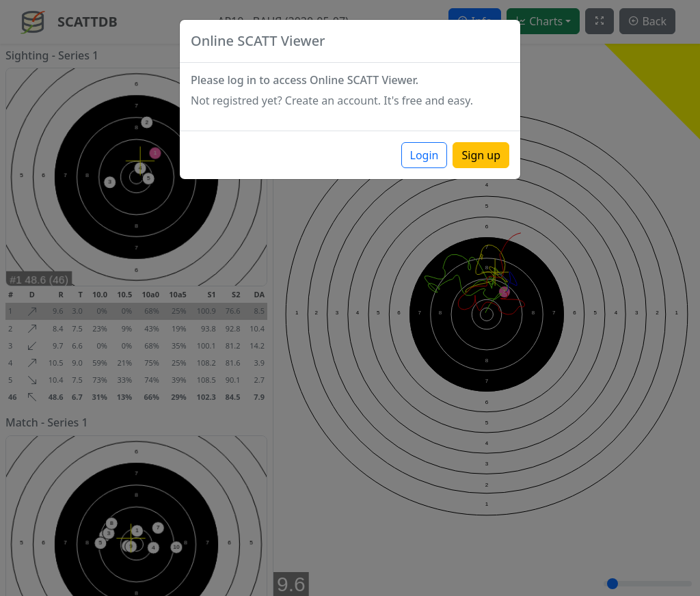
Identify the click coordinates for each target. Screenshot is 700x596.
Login (425, 155)
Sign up (481, 155)
